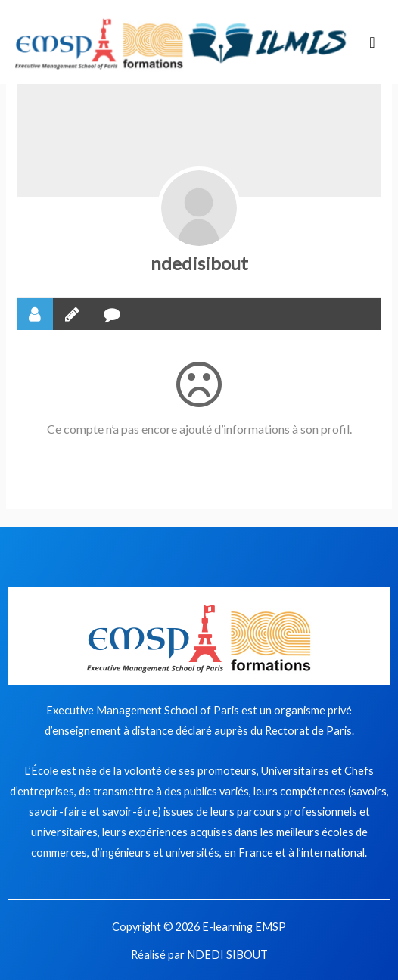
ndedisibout (199, 263)
